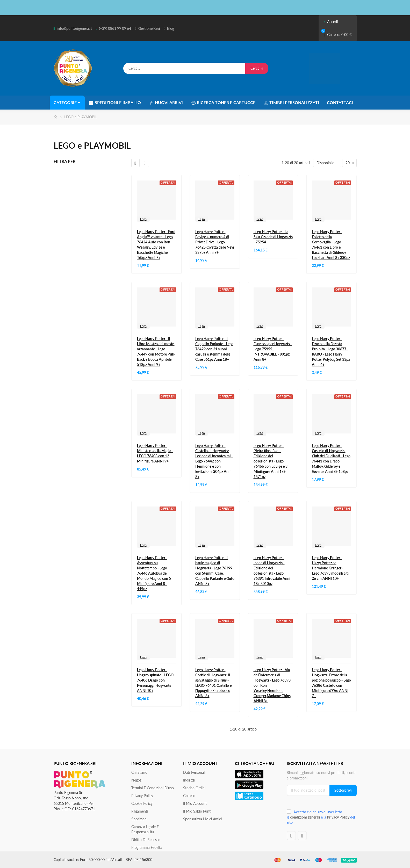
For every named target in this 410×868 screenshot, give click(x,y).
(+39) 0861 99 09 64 (115, 28)
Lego (143, 219)
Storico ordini (194, 788)
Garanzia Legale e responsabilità (145, 829)
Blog (171, 28)
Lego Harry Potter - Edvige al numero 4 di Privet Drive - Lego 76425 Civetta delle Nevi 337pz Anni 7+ (215, 242)
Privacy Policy (142, 796)
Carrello (189, 796)
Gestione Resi (149, 28)
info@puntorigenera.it (74, 28)
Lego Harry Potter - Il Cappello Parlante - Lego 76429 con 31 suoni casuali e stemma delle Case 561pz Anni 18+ (214, 349)
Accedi (331, 22)
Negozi (137, 780)
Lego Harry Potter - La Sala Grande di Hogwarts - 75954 (273, 237)
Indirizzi (189, 780)
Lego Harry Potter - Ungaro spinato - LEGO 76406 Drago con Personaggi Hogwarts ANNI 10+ (155, 680)
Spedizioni (139, 819)
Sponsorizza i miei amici (202, 819)
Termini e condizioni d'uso (153, 788)
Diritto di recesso (146, 840)
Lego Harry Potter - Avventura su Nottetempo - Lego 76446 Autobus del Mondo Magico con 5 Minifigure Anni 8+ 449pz (154, 573)
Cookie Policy (142, 803)
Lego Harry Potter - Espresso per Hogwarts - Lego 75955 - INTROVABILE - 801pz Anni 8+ (273, 349)
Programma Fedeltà (147, 847)
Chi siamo (139, 772)
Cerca (257, 68)
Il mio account (195, 803)
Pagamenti (140, 811)
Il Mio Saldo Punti (197, 811)
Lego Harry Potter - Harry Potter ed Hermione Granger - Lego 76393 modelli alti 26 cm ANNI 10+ (330, 568)
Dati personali (194, 772)
